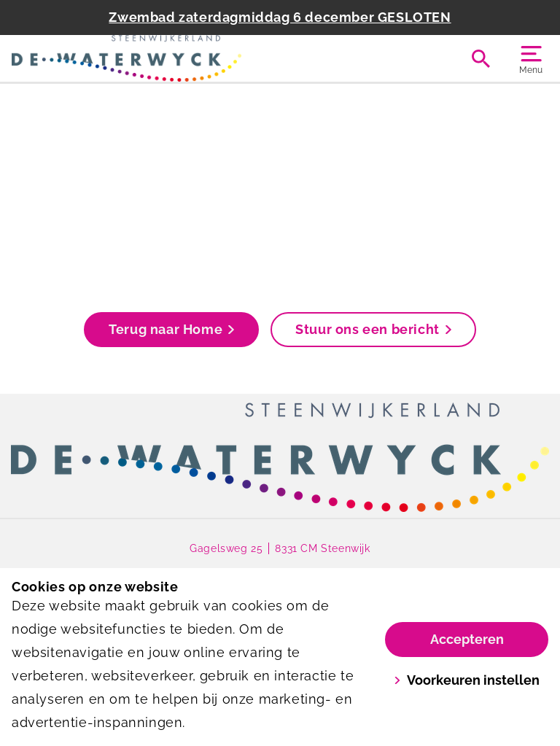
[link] (280, 457)
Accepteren (467, 639)
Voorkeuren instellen (467, 680)
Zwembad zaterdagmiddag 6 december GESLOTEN (280, 17)
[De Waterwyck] (146, 58)
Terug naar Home (171, 329)
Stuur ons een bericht (373, 329)
